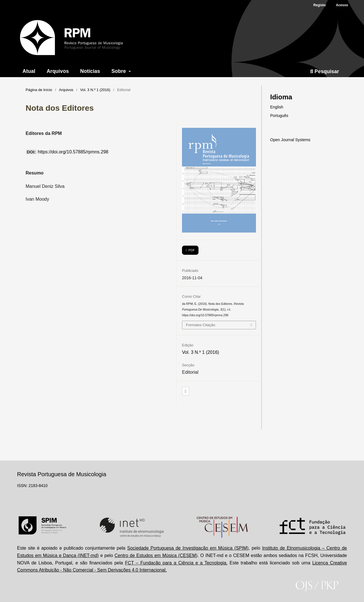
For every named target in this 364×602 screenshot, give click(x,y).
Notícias (90, 71)
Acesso (342, 5)
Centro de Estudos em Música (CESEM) (156, 555)
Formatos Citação (201, 325)
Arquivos (58, 71)
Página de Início (39, 90)
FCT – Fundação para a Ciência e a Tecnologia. (176, 563)
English (277, 107)
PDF (191, 250)
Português (279, 116)
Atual (29, 71)
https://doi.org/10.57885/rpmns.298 (73, 152)
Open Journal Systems (290, 140)
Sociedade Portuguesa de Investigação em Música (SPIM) (188, 548)
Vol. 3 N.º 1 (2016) (95, 90)
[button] (186, 391)
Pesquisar (325, 71)
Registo (320, 5)
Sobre (119, 71)
